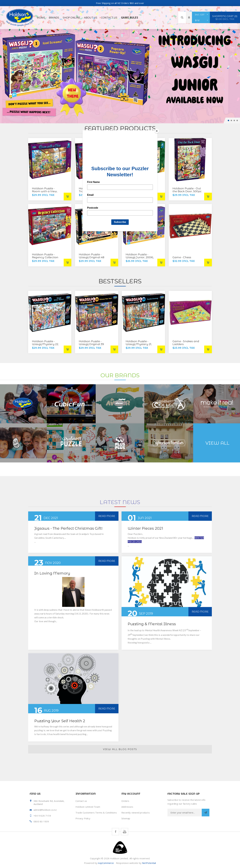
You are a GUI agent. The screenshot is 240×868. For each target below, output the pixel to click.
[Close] (157, 131)
